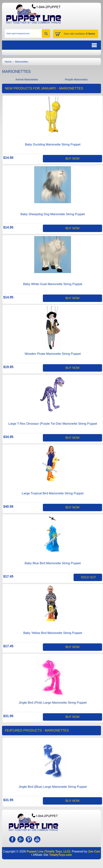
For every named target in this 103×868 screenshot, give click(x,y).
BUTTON (76, 45)
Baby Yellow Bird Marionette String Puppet (53, 633)
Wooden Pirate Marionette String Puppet (53, 354)
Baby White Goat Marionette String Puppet (53, 284)
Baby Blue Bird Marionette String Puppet (53, 563)
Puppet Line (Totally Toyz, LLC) (48, 851)
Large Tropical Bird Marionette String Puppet (53, 493)
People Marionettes (76, 79)
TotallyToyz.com (60, 855)
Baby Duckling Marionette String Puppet (53, 144)
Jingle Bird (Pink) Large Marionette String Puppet (53, 703)
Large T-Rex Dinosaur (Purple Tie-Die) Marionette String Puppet (53, 424)
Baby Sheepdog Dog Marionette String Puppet (53, 214)
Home (8, 62)
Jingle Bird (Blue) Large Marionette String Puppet (53, 787)
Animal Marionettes (27, 79)
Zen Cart (94, 851)
